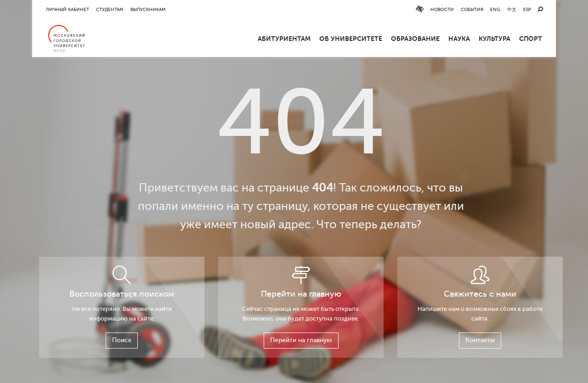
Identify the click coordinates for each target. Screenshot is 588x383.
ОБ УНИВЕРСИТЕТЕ (351, 39)
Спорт (531, 39)
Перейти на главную (301, 340)
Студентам (110, 9)
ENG (495, 9)
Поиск (122, 340)
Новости (442, 9)
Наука (459, 39)
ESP (527, 9)
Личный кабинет (68, 9)
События (472, 9)
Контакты (480, 340)
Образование (415, 39)
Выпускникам (148, 9)
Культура (495, 39)
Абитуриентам (284, 39)
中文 (512, 9)
